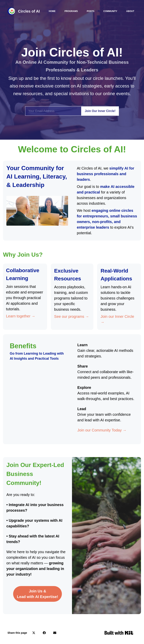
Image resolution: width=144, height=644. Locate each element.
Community (110, 11)
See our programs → (72, 316)
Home (52, 11)
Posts (91, 11)
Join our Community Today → (102, 430)
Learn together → (21, 316)
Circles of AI (29, 11)
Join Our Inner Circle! (100, 111)
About (130, 11)
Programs (71, 11)
